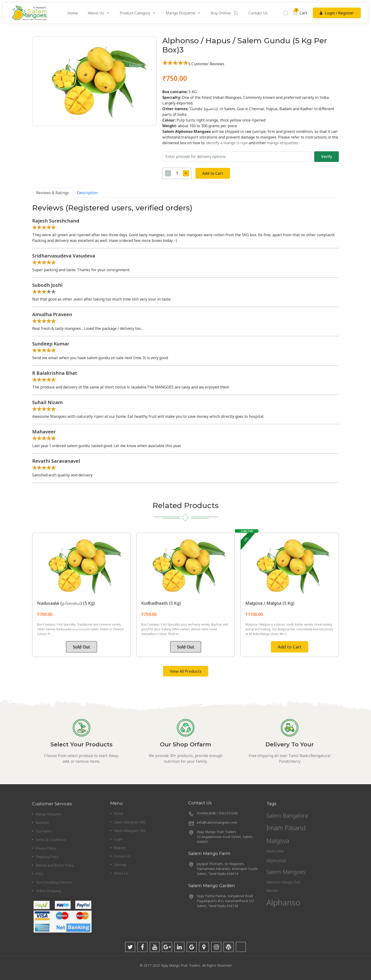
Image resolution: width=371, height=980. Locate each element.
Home (73, 13)
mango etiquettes (283, 143)
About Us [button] (96, 13)
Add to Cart (213, 173)
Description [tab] (87, 468)
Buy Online (225, 13)
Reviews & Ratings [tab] (53, 468)
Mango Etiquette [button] (180, 13)
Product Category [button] (135, 13)
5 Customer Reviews (206, 64)
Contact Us (258, 13)
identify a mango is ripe (227, 143)
